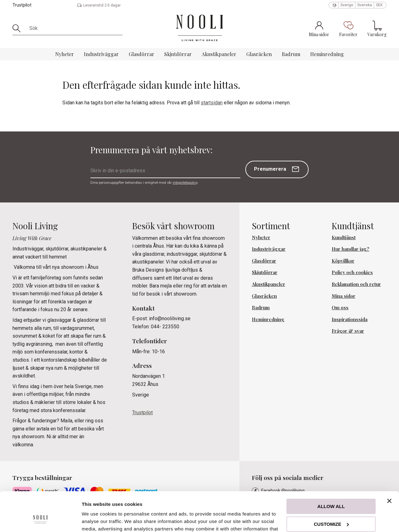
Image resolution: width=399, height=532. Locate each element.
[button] (348, 29)
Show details (96, 520)
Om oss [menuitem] (340, 307)
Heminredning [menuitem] (327, 54)
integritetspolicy (185, 183)
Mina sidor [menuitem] (344, 296)
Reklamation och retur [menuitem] (356, 284)
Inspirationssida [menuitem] (350, 319)
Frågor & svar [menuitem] (348, 331)
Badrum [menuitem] (291, 54)
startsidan (212, 103)
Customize (331, 490)
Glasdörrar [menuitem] (142, 54)
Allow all (331, 473)
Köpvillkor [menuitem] (343, 261)
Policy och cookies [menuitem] (352, 272)
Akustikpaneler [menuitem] (219, 54)
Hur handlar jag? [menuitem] (351, 249)
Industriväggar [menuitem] (101, 54)
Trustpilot (22, 5)
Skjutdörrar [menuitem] (178, 54)
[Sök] (19, 28)
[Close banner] (389, 467)
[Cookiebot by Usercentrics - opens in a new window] (40, 520)
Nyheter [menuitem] (65, 54)
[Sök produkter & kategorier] (74, 28)
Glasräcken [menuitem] (259, 54)
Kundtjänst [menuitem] (344, 237)
